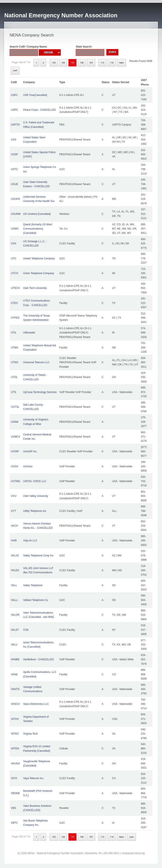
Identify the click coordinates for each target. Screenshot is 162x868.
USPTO (15, 125)
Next (121, 63)
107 (91, 63)
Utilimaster (29, 333)
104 (63, 63)
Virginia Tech (30, 734)
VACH (14, 526)
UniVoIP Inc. (30, 451)
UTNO (15, 362)
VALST (15, 630)
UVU (14, 496)
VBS (13, 808)
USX (14, 244)
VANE (14, 674)
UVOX (15, 466)
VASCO (15, 704)
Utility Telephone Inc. (35, 511)
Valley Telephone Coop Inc (38, 556)
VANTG (15, 689)
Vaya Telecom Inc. (33, 778)
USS (14, 140)
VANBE (15, 659)
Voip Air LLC (30, 541)
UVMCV (16, 437)
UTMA (15, 348)
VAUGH (15, 763)
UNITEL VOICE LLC (35, 481)
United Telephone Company (39, 258)
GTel (26, 630)
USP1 (14, 95)
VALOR (15, 615)
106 (82, 63)
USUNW (16, 214)
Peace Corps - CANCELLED (39, 110)
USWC (15, 229)
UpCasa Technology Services (40, 392)
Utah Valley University (36, 496)
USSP (14, 154)
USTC (14, 169)
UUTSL (15, 407)
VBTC (14, 823)
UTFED (15, 318)
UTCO (15, 273)
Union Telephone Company (39, 273)
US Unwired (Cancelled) (37, 214)
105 (72, 63)
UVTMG (16, 481)
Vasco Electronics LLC (36, 704)
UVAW (15, 422)
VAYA (14, 778)
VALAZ (15, 556)
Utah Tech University (35, 288)
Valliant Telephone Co (36, 600)
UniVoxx (28, 466)
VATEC (15, 734)
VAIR (14, 541)
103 (54, 63)
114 (112, 63)
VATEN (15, 748)
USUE (14, 184)
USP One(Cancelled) (35, 95)
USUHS (15, 199)
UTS (13, 392)
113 (102, 63)
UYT (13, 511)
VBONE (15, 793)
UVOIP (15, 451)
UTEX (14, 303)
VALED (15, 570)
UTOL (14, 377)
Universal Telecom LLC (36, 362)
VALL (14, 585)
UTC (14, 258)
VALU (14, 645)
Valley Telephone (33, 585)
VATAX (15, 719)
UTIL (14, 333)
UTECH (15, 288)
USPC (14, 110)
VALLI (14, 600)
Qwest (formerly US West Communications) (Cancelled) (38, 229)
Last (15, 70)
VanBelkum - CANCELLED (38, 659)
